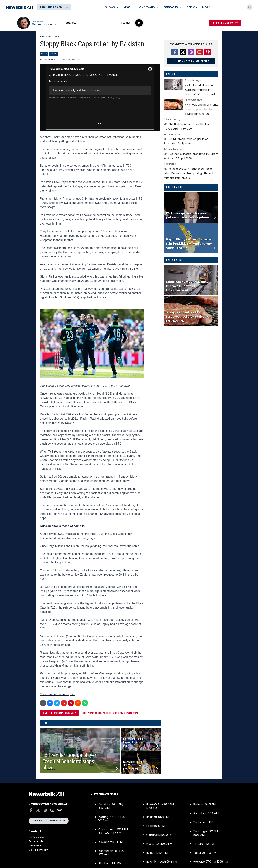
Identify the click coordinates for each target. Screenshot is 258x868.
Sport (58, 37)
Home (43, 37)
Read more (191, 88)
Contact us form (38, 837)
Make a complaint (38, 850)
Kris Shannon (46, 60)
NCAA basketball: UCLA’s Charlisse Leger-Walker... (133, 765)
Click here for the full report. (58, 694)
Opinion (192, 7)
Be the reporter (36, 841)
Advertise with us (38, 846)
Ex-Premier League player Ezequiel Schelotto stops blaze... (69, 761)
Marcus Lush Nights (44, 24)
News (50, 37)
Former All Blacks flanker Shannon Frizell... (133, 742)
